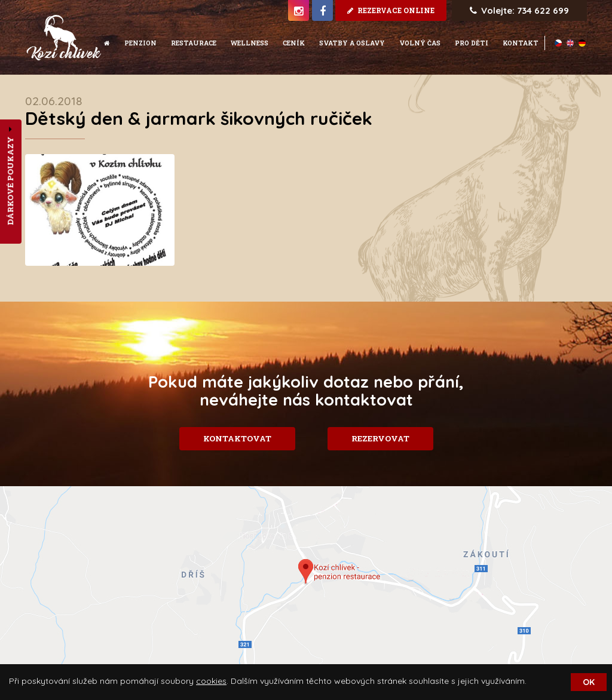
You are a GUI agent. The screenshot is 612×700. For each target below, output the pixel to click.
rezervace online (391, 10)
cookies (211, 681)
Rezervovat (380, 438)
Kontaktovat (237, 438)
